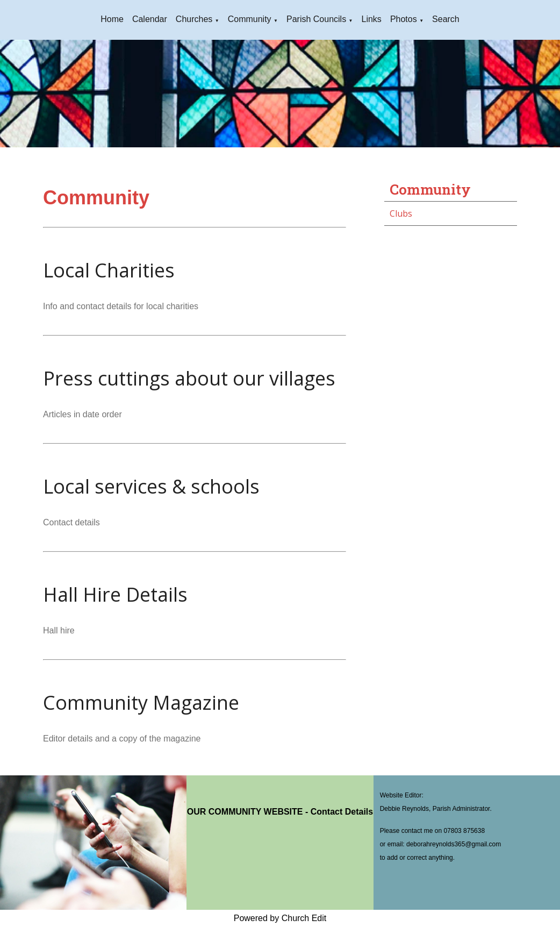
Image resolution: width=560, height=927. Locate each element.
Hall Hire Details (115, 594)
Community (250, 19)
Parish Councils (316, 19)
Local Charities (109, 270)
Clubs (401, 213)
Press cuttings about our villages (189, 378)
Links (372, 19)
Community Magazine (141, 703)
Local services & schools (151, 486)
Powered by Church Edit (280, 918)
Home (112, 19)
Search (446, 19)
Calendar (150, 19)
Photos (404, 19)
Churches (194, 19)
